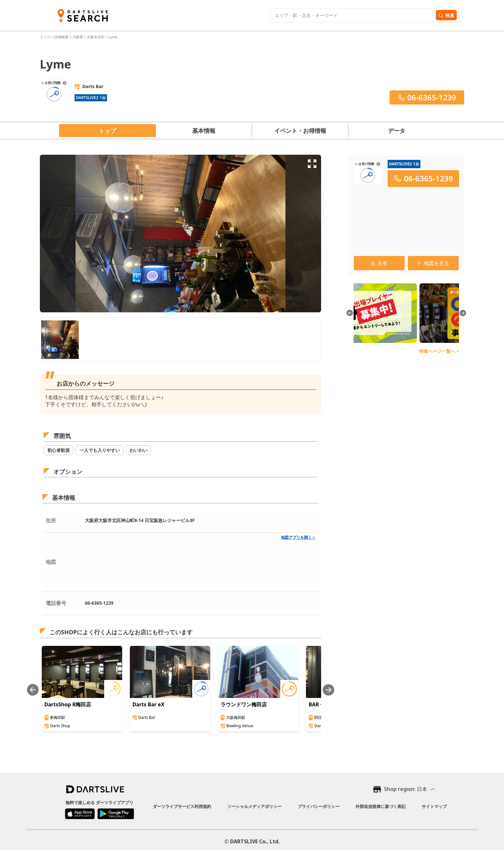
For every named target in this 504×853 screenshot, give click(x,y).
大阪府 (78, 37)
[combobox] (352, 15)
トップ (46, 37)
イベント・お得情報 (300, 131)
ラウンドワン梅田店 (244, 704)
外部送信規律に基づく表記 (381, 806)
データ (397, 131)
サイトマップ (434, 806)
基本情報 (204, 131)
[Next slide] (328, 690)
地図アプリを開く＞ (298, 537)
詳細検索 (62, 37)
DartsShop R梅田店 (68, 704)
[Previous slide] (33, 690)
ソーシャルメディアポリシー (254, 806)
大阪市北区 (96, 37)
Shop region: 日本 (406, 789)
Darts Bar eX (148, 704)
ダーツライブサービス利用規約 (182, 806)
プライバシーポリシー (319, 806)
